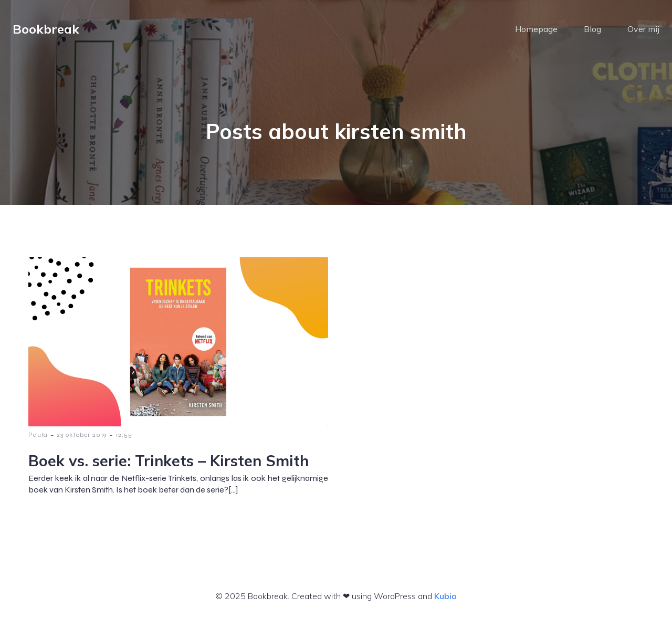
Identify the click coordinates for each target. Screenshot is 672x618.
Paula (38, 435)
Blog (592, 29)
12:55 (124, 435)
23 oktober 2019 (82, 435)
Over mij (643, 29)
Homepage (536, 29)
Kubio (445, 596)
